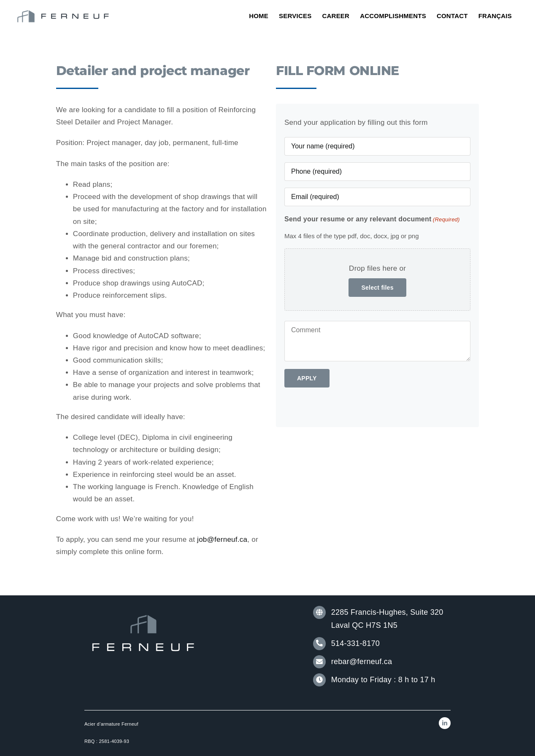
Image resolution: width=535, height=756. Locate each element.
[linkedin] (445, 723)
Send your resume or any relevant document (372, 220)
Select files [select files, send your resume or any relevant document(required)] (377, 288)
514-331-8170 (355, 643)
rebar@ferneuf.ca (362, 662)
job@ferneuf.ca (222, 539)
